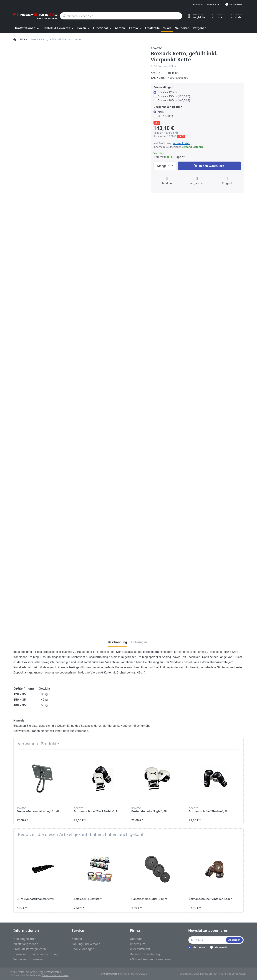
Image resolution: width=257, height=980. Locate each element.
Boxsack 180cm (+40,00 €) (174, 100)
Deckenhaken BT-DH (167, 107)
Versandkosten (181, 143)
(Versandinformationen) (55, 975)
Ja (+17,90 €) (165, 116)
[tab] (117, 642)
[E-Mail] (207, 940)
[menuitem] (27, 28)
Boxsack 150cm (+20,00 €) (174, 96)
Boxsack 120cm (167, 92)
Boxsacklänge (162, 87)
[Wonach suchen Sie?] (121, 16)
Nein (161, 112)
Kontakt (198, 4)
